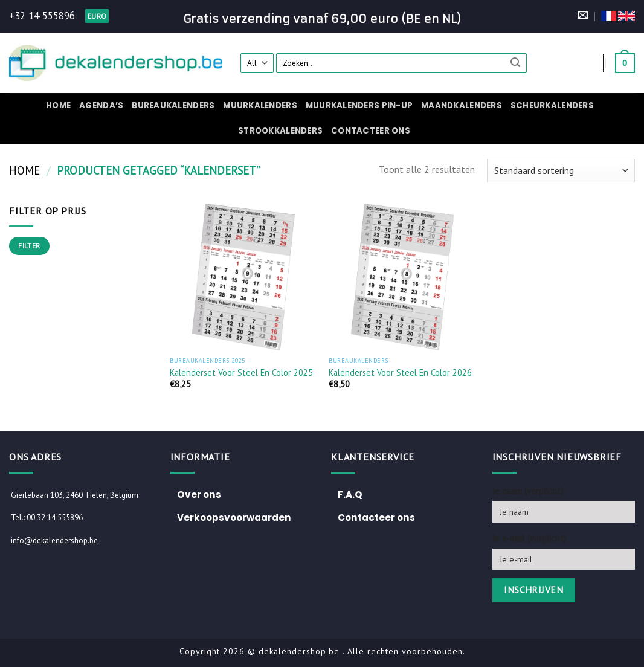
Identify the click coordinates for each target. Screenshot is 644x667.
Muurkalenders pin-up (359, 105)
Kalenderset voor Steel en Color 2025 (241, 373)
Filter (29, 246)
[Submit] (516, 63)
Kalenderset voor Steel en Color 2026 (400, 373)
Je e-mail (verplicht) (529, 539)
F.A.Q (350, 495)
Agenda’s (101, 105)
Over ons (199, 495)
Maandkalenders (462, 105)
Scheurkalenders (552, 105)
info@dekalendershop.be (54, 540)
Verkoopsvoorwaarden (234, 517)
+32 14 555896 (42, 16)
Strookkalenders (280, 131)
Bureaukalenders (173, 105)
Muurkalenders (260, 105)
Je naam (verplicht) (528, 491)
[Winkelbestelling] (561, 171)
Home (58, 105)
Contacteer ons (371, 131)
